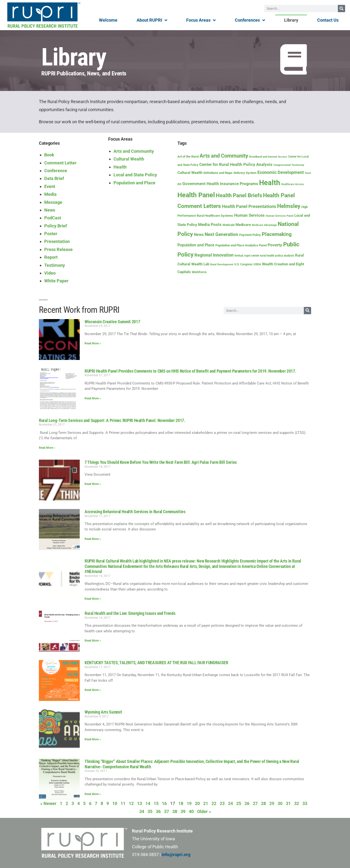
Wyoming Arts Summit (103, 712)
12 (131, 803)
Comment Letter (60, 163)
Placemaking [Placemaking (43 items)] (277, 234)
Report (51, 257)
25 (239, 803)
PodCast (53, 218)
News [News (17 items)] (199, 235)
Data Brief (54, 178)
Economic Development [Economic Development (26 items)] (281, 172)
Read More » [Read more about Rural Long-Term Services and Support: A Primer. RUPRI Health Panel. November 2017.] (47, 448)
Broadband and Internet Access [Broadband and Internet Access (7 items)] (268, 157)
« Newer (48, 803)
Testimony (55, 265)
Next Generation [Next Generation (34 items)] (221, 234)
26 (247, 803)
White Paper (56, 281)
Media (50, 194)
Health (120, 167)
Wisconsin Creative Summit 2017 (112, 322)
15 (156, 803)
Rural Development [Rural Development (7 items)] (222, 264)
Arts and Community (134, 151)
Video (50, 273)
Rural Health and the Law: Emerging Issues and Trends (130, 613)
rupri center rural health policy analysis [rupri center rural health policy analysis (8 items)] (269, 256)
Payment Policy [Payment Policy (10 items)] (250, 235)
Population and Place (134, 183)
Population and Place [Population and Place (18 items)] (196, 245)
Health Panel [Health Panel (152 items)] (196, 195)
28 (263, 803)
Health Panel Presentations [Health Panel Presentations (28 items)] (249, 206)
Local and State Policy (135, 175)
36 (158, 811)
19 (189, 803)
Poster (51, 234)
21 (206, 803)
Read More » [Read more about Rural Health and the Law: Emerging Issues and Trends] (93, 641)
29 (272, 803)
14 (148, 803)
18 (181, 803)
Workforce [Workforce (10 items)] (199, 272)
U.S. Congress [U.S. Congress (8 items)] (243, 264)
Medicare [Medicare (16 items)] (243, 225)
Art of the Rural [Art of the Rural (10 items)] (188, 157)
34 (142, 811)
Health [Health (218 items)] (270, 183)
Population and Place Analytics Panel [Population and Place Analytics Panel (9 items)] (241, 245)
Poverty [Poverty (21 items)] (275, 245)
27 (255, 803)
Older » (204, 811)
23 (222, 803)
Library (291, 20)
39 (183, 811)
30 (280, 803)
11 (123, 803)
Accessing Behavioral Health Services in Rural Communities (135, 512)
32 (297, 803)
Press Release (58, 249)
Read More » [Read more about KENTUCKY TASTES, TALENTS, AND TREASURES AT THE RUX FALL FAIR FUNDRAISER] (93, 690)
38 (175, 811)
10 (115, 803)
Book (49, 155)
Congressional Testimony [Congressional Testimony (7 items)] (289, 165)
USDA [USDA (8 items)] (257, 264)
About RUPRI (152, 20)
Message (53, 202)
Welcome (108, 20)
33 (305, 803)
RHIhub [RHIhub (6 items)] (239, 256)
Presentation (57, 241)
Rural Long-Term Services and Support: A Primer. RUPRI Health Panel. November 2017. (112, 420)
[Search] (341, 9)
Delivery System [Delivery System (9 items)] (245, 173)
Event (50, 186)
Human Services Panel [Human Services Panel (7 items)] (280, 216)
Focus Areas (201, 20)
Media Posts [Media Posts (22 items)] (210, 224)
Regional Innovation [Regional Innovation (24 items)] (214, 255)
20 (197, 803)
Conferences (250, 20)
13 (140, 803)
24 (230, 803)
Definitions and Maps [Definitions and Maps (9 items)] (218, 173)
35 (150, 811)
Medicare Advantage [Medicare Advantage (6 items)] (264, 225)
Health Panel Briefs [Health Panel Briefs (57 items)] (239, 195)
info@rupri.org (176, 855)
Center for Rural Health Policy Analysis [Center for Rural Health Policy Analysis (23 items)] (236, 164)
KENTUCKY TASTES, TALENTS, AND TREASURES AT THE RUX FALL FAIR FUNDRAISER (156, 663)
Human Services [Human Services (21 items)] (249, 215)
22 (214, 803)
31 (288, 803)
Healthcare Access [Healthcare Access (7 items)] (293, 184)
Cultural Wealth (129, 159)
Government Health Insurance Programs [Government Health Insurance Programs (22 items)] (220, 184)
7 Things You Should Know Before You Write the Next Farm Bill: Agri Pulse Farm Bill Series (161, 462)
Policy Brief (56, 226)
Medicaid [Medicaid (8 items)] (229, 225)
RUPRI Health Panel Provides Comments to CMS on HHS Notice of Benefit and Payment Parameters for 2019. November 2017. (190, 371)
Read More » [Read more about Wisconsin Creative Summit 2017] (93, 343)
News (50, 210)
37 (166, 811)
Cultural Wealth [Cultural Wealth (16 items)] (190, 173)
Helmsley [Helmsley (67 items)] (289, 206)
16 (164, 803)
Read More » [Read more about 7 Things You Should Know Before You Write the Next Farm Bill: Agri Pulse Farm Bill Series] (93, 484)
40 (191, 811)
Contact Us (328, 20)
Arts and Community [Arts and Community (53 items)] (224, 156)
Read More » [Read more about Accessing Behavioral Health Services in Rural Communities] (93, 539)
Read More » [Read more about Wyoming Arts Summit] (93, 739)
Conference (56, 171)
